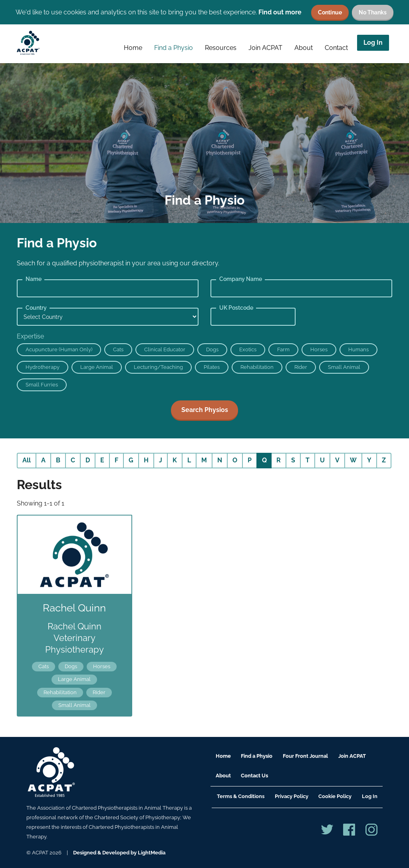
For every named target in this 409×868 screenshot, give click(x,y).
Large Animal (97, 367)
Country (36, 308)
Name (34, 279)
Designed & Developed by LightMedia (119, 853)
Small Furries (42, 385)
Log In (373, 43)
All (27, 460)
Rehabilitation (257, 367)
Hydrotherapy (43, 367)
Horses (319, 349)
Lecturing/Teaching (158, 367)
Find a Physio (174, 48)
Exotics (248, 349)
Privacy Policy (292, 796)
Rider (301, 367)
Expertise (30, 336)
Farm (283, 349)
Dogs (212, 349)
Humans (358, 349)
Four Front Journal (305, 756)
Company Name (241, 279)
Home (133, 48)
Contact (336, 48)
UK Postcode (236, 308)
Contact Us (254, 775)
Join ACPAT (265, 48)
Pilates (212, 367)
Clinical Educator (165, 349)
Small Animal (344, 367)
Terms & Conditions (241, 796)
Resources (221, 48)
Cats (118, 349)
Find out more (280, 12)
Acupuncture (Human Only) (59, 349)
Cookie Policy (335, 796)
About (304, 48)
